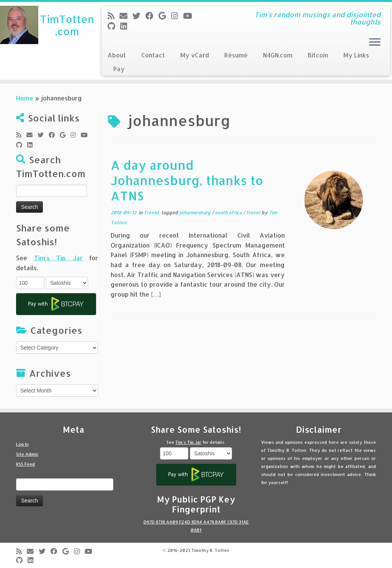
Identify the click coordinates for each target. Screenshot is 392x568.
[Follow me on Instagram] (177, 16)
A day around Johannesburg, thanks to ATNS (187, 180)
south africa (229, 213)
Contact (153, 55)
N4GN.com (278, 55)
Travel (152, 213)
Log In (22, 444)
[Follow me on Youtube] (190, 16)
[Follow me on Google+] (165, 16)
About (117, 55)
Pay (119, 69)
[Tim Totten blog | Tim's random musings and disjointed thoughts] (46, 25)
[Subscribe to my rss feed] (114, 16)
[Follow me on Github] (114, 26)
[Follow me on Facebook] (152, 16)
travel (254, 213)
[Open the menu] (375, 43)
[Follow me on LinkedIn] (126, 26)
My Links (356, 55)
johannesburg (195, 213)
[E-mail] (126, 16)
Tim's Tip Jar (58, 258)
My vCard (195, 55)
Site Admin (27, 454)
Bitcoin (318, 55)
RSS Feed (25, 464)
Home (25, 98)
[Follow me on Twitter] (139, 16)
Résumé (236, 55)
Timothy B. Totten (210, 550)
